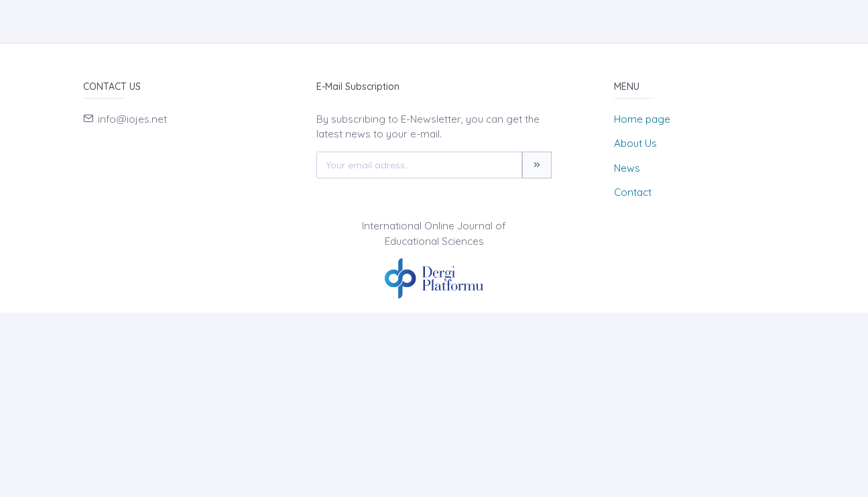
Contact (633, 192)
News (627, 168)
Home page (642, 119)
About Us (635, 143)
